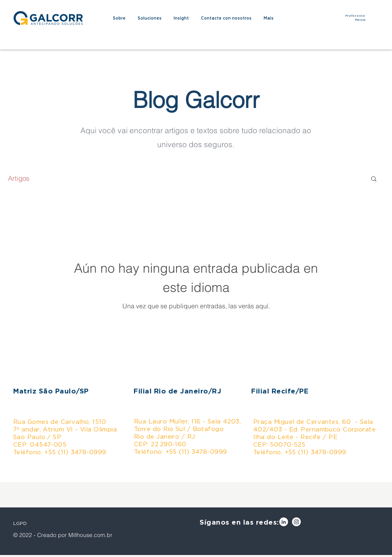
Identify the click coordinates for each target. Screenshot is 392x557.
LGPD (20, 523)
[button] (374, 179)
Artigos (19, 178)
